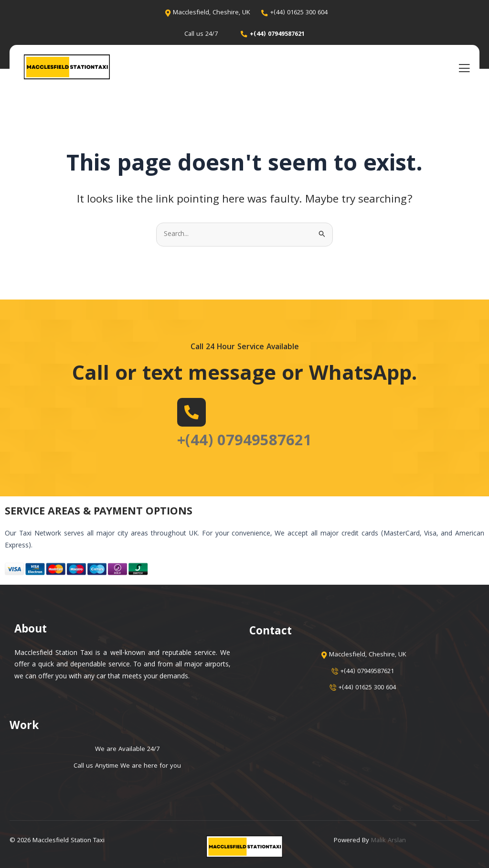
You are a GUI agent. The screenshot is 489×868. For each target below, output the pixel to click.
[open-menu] (464, 68)
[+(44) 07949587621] (188, 412)
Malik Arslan (389, 841)
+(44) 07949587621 (244, 442)
